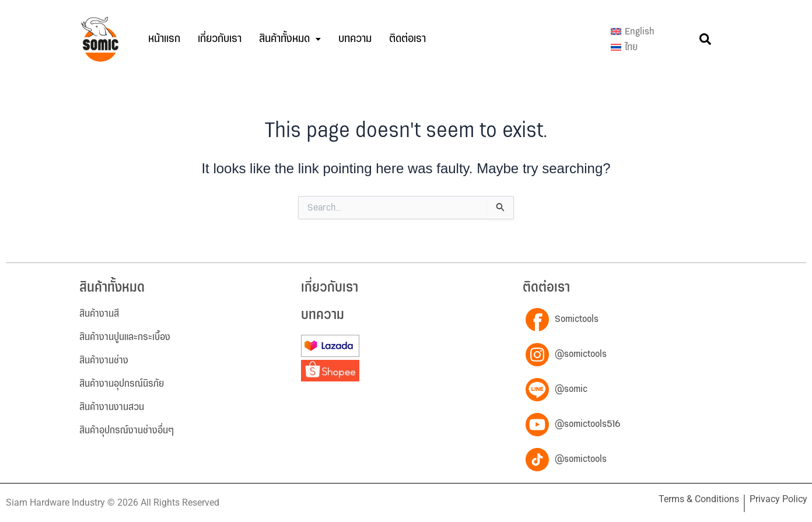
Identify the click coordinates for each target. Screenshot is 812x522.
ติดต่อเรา (407, 39)
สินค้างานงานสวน (112, 407)
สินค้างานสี (99, 314)
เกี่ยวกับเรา (220, 39)
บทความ (355, 39)
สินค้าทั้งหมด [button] (290, 39)
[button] (290, 39)
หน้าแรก (164, 39)
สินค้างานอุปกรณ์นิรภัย (122, 384)
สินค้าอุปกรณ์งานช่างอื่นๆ (127, 430)
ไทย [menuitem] (631, 47)
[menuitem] (633, 31)
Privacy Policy (778, 499)
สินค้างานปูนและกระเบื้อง (125, 337)
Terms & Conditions (699, 499)
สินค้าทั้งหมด (112, 288)
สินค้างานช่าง (104, 360)
